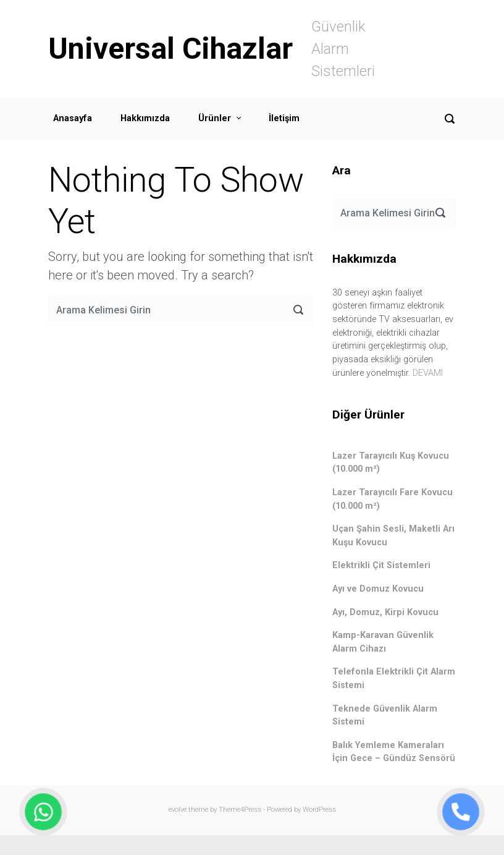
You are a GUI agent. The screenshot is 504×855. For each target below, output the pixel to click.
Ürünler (215, 118)
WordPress (319, 810)
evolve (178, 810)
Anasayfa (73, 118)
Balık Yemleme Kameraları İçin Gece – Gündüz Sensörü (394, 752)
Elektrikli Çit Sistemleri (381, 565)
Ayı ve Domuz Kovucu (378, 589)
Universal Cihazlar (170, 49)
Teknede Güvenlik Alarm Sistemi (385, 716)
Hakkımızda (145, 118)
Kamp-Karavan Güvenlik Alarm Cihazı (383, 642)
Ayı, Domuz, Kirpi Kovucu (385, 612)
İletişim (284, 118)
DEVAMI (428, 373)
